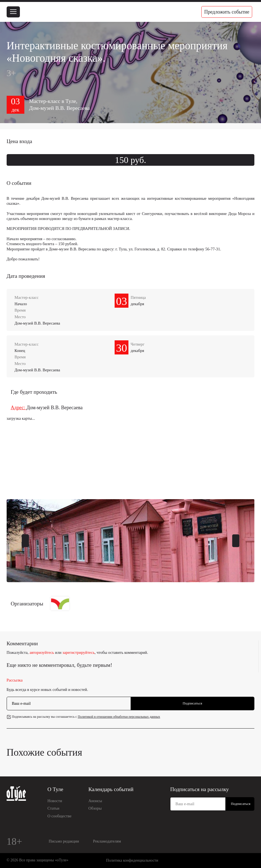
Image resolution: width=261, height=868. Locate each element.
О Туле (55, 789)
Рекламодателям (107, 841)
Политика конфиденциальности (132, 860)
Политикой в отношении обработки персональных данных (119, 717)
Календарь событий (111, 789)
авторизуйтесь (42, 652)
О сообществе (60, 816)
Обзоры (95, 808)
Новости (55, 801)
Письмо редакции (64, 841)
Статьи (53, 808)
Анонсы (95, 801)
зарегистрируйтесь (79, 652)
